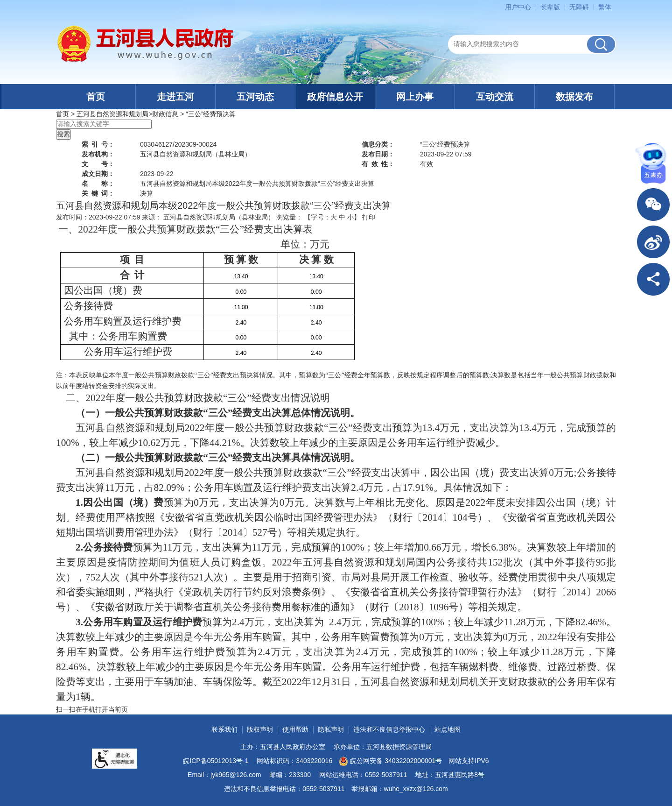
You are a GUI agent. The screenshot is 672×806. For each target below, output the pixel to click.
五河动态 (255, 97)
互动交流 (495, 97)
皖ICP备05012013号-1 (216, 761)
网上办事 (415, 97)
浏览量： (289, 217)
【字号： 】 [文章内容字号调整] (332, 217)
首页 (96, 97)
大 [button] (334, 217)
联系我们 (224, 729)
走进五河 (175, 97)
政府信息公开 (335, 97)
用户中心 (518, 7)
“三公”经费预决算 (211, 114)
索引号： (98, 144)
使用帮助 (295, 729)
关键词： (98, 193)
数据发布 (574, 97)
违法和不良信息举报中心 (389, 729)
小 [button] (350, 217)
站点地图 (448, 729)
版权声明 (260, 729)
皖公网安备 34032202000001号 (390, 761)
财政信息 (165, 114)
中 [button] (342, 217)
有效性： (378, 164)
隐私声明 (331, 729)
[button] (550, 7)
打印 (369, 217)
